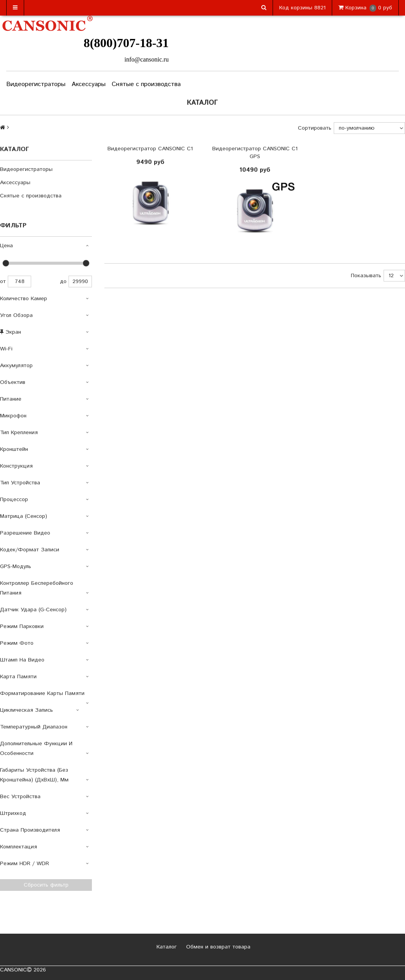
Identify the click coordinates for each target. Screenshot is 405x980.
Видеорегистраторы (36, 84)
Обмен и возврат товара (217, 947)
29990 (80, 282)
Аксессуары (89, 84)
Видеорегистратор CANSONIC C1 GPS (255, 153)
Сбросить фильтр (46, 885)
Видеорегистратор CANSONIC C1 (150, 149)
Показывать (366, 276)
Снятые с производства (146, 84)
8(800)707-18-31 (126, 43)
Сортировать (315, 128)
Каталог (166, 947)
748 (19, 282)
